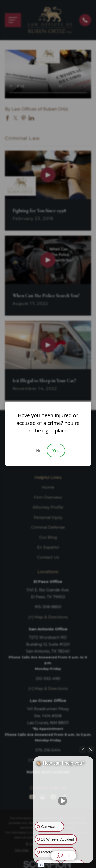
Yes (56, 451)
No (39, 451)
